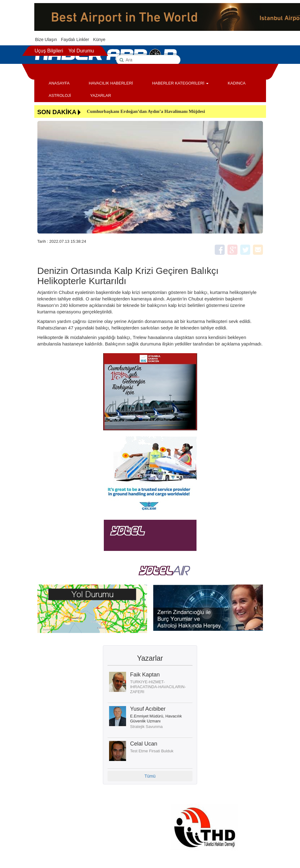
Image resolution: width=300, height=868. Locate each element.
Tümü (150, 776)
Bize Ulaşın (46, 39)
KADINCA (237, 83)
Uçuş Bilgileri (49, 51)
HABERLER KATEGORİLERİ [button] (180, 83)
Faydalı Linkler (75, 39)
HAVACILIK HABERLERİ (111, 83)
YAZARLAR (101, 95)
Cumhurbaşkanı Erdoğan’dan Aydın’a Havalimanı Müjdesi (146, 111)
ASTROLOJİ (60, 95)
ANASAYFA (59, 83)
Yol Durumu (81, 51)
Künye (99, 39)
